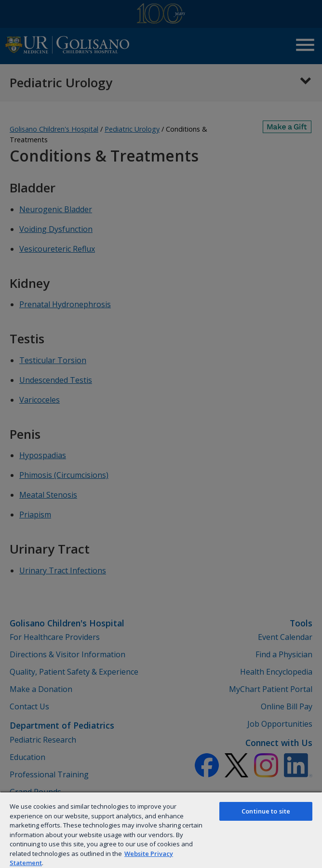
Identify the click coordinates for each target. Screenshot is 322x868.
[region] (161, 830)
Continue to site (266, 811)
